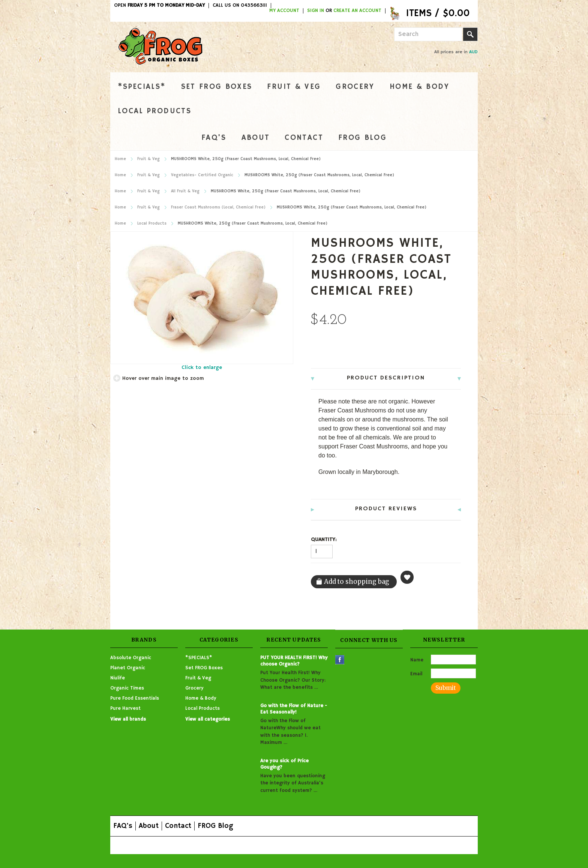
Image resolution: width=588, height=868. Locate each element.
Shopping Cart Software (261, 845)
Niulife (118, 678)
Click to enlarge (202, 367)
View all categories (208, 719)
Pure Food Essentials (135, 698)
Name (417, 660)
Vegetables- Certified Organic (202, 175)
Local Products (154, 111)
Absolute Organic (131, 658)
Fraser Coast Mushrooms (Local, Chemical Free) (218, 207)
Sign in (316, 11)
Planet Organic (128, 668)
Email (416, 674)
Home (120, 159)
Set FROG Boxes (217, 87)
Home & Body (420, 87)
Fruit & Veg (294, 87)
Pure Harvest (125, 708)
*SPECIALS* (142, 87)
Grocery (355, 87)
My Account (284, 11)
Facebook (340, 660)
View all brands (128, 719)
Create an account (357, 11)
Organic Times (127, 688)
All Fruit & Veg (185, 191)
